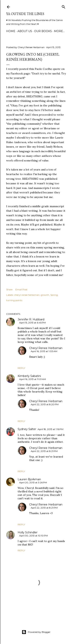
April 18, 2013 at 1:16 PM (50, 429)
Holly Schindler (28, 532)
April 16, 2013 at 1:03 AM (44, 351)
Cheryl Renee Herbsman (46, 348)
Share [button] (9, 289)
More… (59, 31)
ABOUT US (25, 31)
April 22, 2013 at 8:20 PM (45, 404)
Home (11, 31)
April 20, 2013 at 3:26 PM (33, 482)
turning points (14, 300)
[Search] (64, 6)
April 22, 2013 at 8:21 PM (44, 451)
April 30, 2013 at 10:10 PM (34, 536)
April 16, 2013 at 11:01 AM (33, 379)
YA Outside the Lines (25, 14)
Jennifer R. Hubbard (31, 319)
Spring (54, 295)
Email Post (21, 289)
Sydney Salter (27, 429)
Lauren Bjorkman (29, 479)
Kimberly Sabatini (29, 376)
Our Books (43, 31)
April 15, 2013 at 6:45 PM (32, 323)
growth (45, 295)
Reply (21, 368)
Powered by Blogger (36, 632)
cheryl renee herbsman (27, 295)
